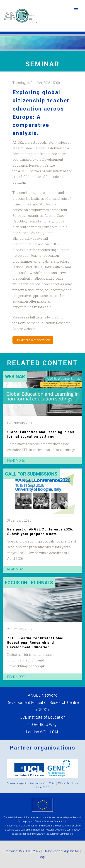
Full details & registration (33, 340)
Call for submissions (31, 474)
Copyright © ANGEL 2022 (22, 851)
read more (16, 461)
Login (42, 857)
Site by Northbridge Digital (61, 851)
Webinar (15, 377)
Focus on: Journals (29, 583)
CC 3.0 (46, 788)
